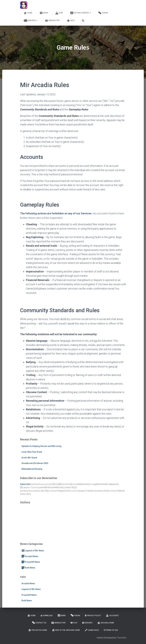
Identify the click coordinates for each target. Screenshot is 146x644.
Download (47, 616)
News (44, 13)
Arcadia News (30, 556)
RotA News (28, 568)
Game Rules (92, 630)
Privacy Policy (93, 616)
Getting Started (81, 13)
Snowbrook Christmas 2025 (35, 463)
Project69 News (31, 562)
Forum (103, 13)
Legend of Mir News (33, 551)
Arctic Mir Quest (29, 458)
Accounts (112, 615)
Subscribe (25, 484)
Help (71, 21)
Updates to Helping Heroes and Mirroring (41, 446)
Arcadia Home (106, 623)
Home (28, 13)
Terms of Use (111, 630)
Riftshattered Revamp (32, 469)
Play (59, 13)
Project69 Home (38, 630)
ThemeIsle (121, 638)
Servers (31, 21)
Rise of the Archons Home (66, 630)
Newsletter (52, 21)
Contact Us (39, 623)
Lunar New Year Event (32, 452)
